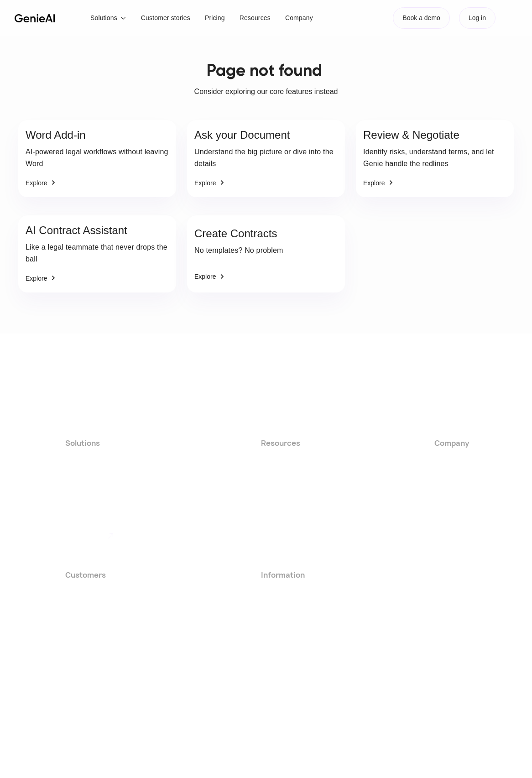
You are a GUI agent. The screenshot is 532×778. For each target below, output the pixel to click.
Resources (255, 18)
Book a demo (421, 18)
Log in (477, 18)
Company (299, 18)
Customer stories (166, 18)
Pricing (215, 18)
